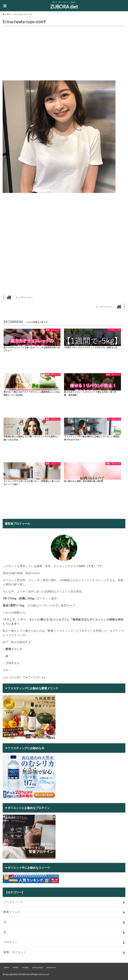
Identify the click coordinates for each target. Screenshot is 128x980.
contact (16, 967)
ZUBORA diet (64, 7)
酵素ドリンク (12, 912)
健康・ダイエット (15, 952)
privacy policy (37, 967)
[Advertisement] (64, 54)
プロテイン (10, 942)
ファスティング (13, 902)
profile (7, 967)
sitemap (25, 967)
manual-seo (51, 967)
